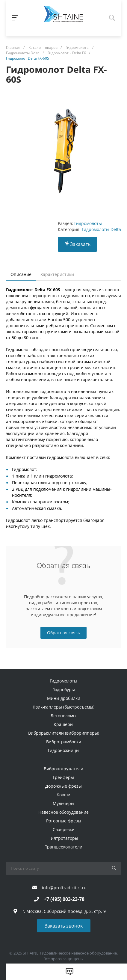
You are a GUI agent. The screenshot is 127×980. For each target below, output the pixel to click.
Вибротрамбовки (64, 742)
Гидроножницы (64, 750)
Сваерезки (64, 829)
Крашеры (63, 724)
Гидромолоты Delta (101, 229)
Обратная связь (63, 633)
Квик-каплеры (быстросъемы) (63, 707)
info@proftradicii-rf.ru (64, 888)
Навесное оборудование (63, 812)
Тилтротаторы (63, 838)
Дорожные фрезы (63, 786)
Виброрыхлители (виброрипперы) (64, 733)
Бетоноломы (63, 716)
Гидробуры (64, 690)
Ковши (63, 795)
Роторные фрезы (64, 821)
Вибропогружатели (63, 769)
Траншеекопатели (64, 847)
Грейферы (63, 777)
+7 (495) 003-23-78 (64, 899)
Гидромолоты (88, 223)
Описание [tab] (21, 274)
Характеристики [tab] (57, 274)
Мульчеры (63, 803)
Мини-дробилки (64, 698)
